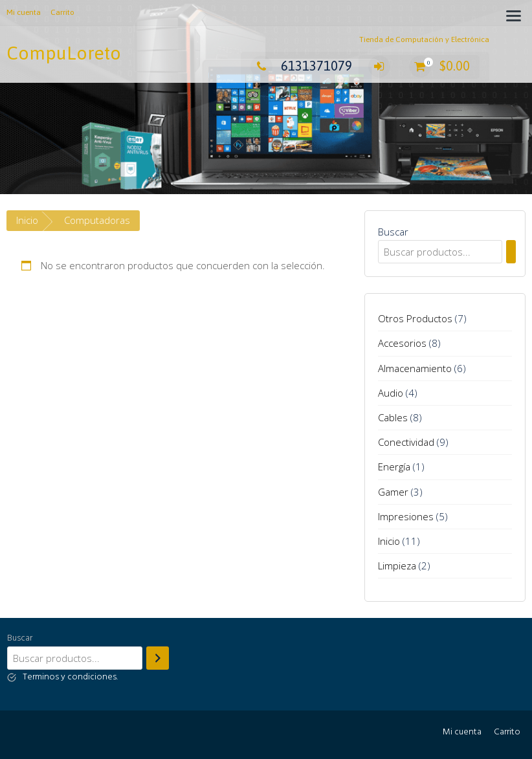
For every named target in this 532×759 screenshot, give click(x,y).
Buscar (393, 232)
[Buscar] (511, 252)
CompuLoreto (64, 53)
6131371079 (301, 66)
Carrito (62, 12)
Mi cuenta (24, 12)
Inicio (27, 220)
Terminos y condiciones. (70, 677)
